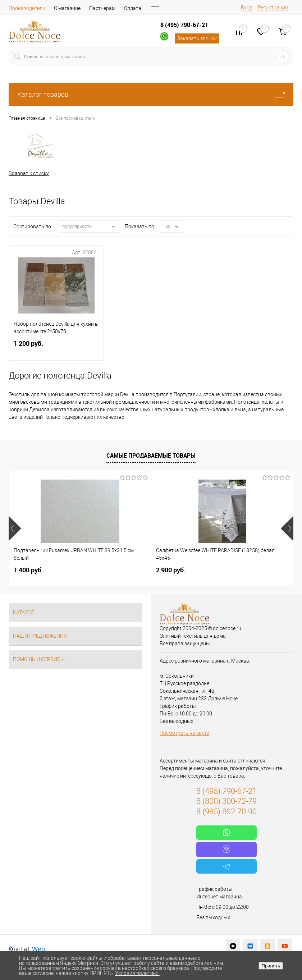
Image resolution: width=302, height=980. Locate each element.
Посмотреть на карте (184, 733)
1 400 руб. (28, 570)
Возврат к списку (29, 173)
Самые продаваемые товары (151, 455)
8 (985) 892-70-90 (226, 812)
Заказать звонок (197, 38)
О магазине (67, 8)
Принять (271, 966)
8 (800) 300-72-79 (226, 802)
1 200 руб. (56, 349)
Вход (247, 8)
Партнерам (102, 8)
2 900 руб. (171, 570)
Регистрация (273, 8)
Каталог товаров (151, 94)
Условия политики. (137, 973)
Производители (27, 8)
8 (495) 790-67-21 (184, 25)
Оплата (133, 8)
